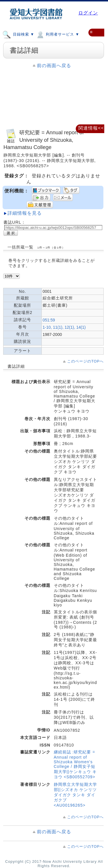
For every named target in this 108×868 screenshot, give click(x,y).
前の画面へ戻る (54, 66)
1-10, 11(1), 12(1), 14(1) (64, 327)
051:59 (49, 320)
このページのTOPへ (85, 361)
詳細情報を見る (25, 213)
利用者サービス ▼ (57, 34)
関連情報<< (91, 128)
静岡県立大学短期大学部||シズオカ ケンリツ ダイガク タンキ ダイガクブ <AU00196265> (75, 795)
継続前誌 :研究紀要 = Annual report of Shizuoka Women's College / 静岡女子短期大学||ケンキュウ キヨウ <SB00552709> (75, 764)
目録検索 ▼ (18, 34)
